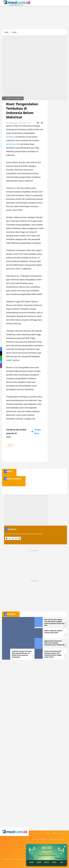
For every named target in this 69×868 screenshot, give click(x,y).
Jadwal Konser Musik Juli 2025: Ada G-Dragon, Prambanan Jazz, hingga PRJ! (54, 643)
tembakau (10, 137)
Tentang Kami (37, 833)
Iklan (62, 833)
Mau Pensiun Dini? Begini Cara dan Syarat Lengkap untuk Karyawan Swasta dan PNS (54, 622)
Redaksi (55, 833)
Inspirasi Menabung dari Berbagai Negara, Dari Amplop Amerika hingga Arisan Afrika (53, 654)
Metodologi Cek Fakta (57, 839)
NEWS (15, 32)
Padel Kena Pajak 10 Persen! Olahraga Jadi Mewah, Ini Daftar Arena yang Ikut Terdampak (22, 654)
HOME (6, 32)
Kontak (47, 833)
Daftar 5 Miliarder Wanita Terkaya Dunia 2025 (53, 632)
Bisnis (10, 445)
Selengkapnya (60, 858)
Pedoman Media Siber (40, 839)
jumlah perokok (13, 144)
